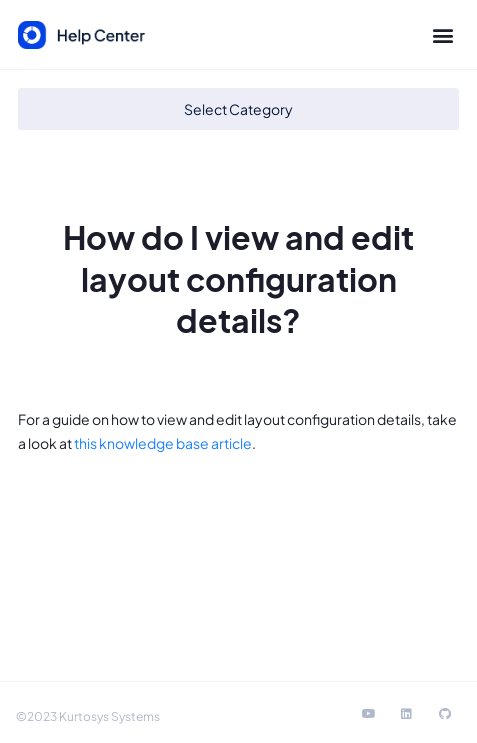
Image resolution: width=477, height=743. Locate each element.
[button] (442, 35)
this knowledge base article (163, 443)
